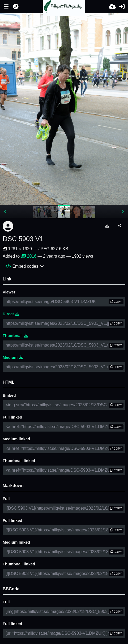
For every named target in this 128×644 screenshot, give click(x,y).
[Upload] (112, 7)
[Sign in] (122, 7)
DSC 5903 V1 (23, 239)
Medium (13, 357)
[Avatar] (8, 226)
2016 (29, 256)
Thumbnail (15, 336)
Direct (11, 314)
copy (116, 302)
